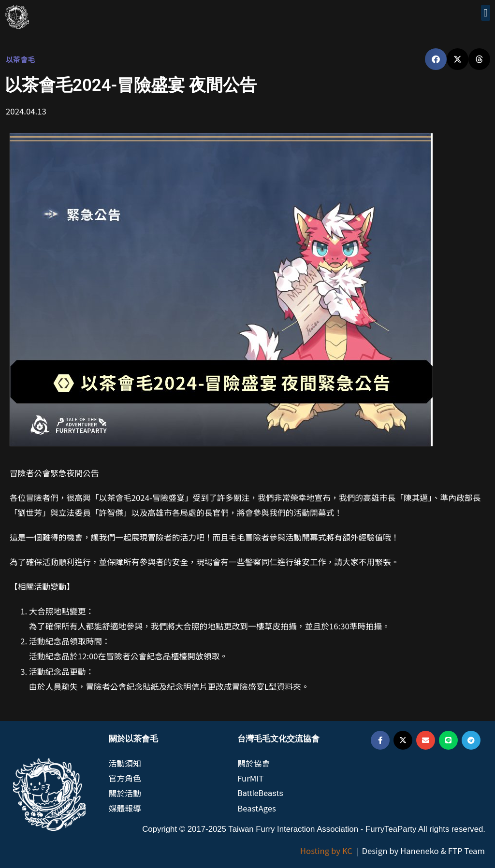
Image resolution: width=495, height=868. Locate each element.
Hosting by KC (326, 851)
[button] (486, 13)
